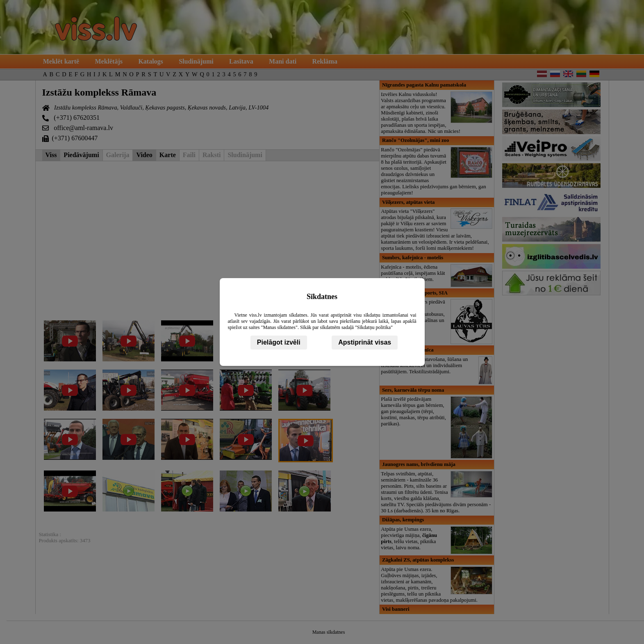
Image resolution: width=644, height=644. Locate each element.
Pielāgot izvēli (279, 342)
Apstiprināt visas (365, 342)
